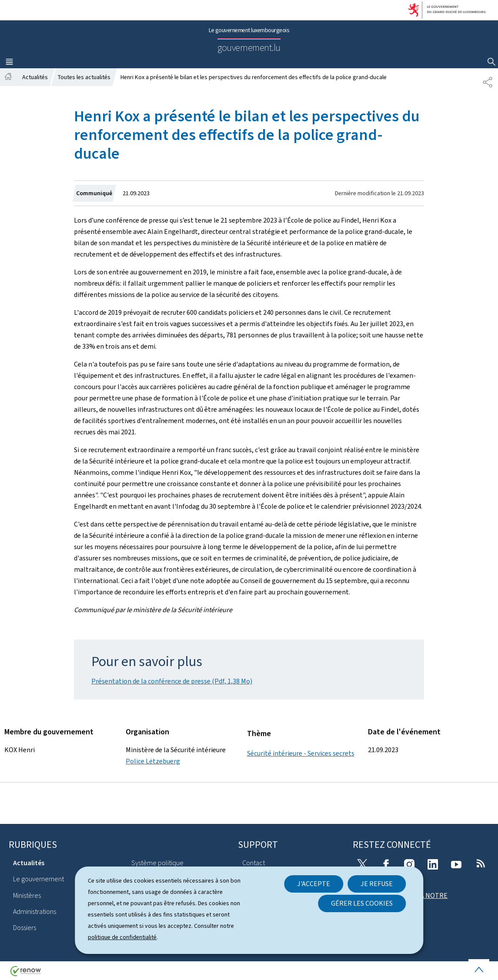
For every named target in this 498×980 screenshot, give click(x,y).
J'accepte (314, 884)
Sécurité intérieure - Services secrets (301, 753)
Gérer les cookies (362, 903)
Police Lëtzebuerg (153, 761)
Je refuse (377, 884)
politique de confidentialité (122, 937)
